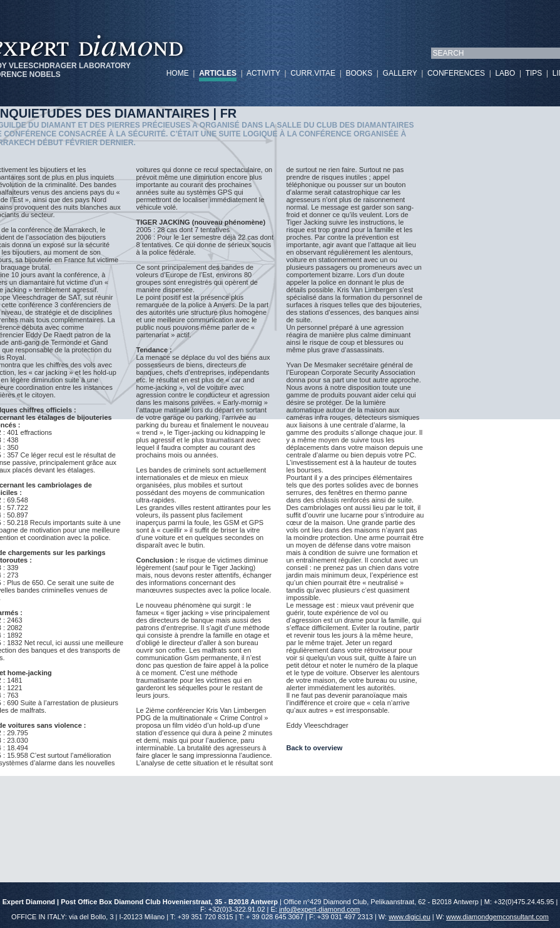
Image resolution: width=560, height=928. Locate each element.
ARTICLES (218, 73)
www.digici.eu (410, 917)
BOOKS (359, 73)
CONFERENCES (456, 73)
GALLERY (400, 73)
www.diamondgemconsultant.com (497, 917)
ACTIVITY (263, 73)
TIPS (534, 73)
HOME (178, 73)
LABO (505, 73)
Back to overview (315, 748)
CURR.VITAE (313, 73)
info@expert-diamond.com (319, 909)
